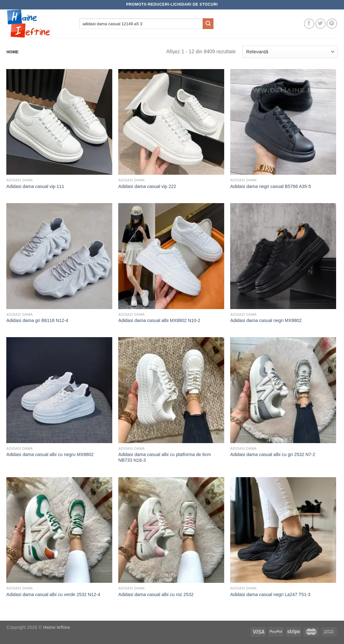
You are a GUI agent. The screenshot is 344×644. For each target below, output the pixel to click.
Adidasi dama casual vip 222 (147, 186)
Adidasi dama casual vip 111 (35, 186)
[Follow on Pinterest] (332, 24)
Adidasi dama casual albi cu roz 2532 (156, 594)
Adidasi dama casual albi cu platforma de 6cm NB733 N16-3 (165, 457)
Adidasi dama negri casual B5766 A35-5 (271, 186)
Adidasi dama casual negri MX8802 (266, 320)
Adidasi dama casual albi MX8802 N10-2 (159, 320)
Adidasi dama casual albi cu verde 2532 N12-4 (53, 594)
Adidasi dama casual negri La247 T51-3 (270, 594)
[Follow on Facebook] (309, 24)
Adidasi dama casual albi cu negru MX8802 (50, 454)
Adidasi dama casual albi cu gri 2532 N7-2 (273, 454)
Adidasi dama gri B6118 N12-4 (37, 320)
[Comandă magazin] (290, 52)
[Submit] (208, 24)
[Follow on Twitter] (321, 24)
